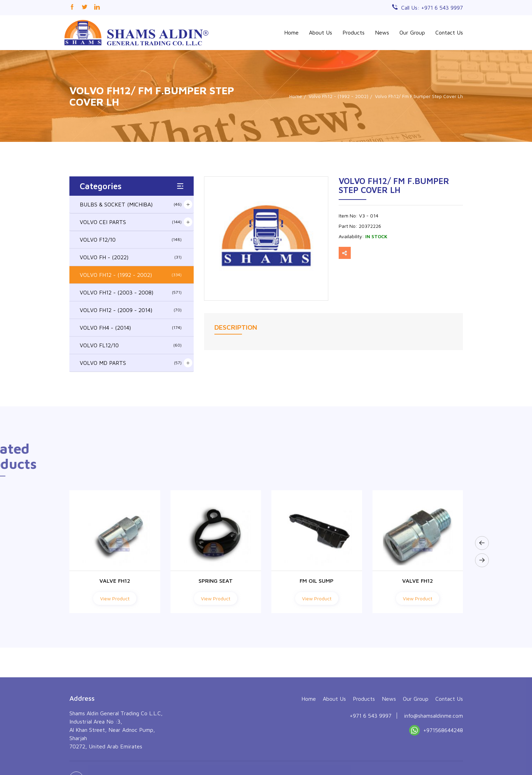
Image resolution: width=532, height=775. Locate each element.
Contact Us (449, 32)
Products (354, 32)
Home (291, 32)
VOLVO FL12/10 (131, 345)
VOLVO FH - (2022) (131, 257)
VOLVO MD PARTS (131, 363)
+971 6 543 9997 (371, 757)
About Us (321, 32)
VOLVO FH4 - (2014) (131, 328)
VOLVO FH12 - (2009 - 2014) (131, 310)
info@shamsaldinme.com (433, 757)
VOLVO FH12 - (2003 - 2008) (131, 292)
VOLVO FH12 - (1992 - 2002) (131, 275)
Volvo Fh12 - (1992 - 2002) (338, 96)
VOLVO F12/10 (131, 240)
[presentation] (482, 543)
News (382, 32)
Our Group (412, 32)
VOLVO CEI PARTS (131, 222)
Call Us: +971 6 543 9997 (432, 8)
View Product (115, 598)
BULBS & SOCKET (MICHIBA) (131, 204)
